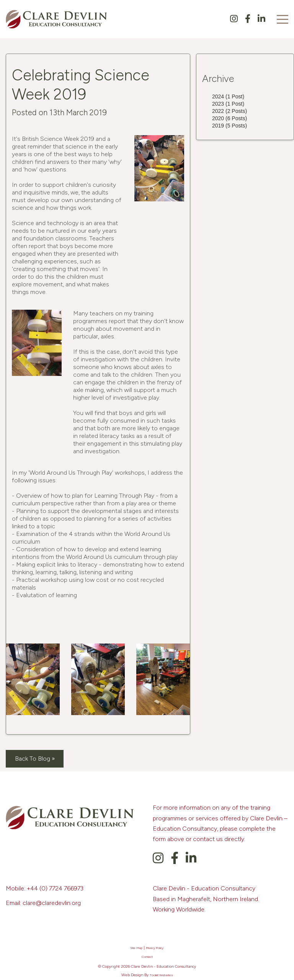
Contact (147, 957)
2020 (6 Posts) (229, 118)
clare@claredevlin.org (52, 903)
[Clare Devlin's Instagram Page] (238, 20)
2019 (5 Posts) (229, 126)
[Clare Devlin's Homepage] (59, 19)
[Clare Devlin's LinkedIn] (261, 20)
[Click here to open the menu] (283, 19)
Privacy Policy (155, 948)
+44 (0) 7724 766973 (55, 888)
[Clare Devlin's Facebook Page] (251, 20)
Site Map (136, 948)
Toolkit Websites (161, 975)
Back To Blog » (35, 759)
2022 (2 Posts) (229, 111)
